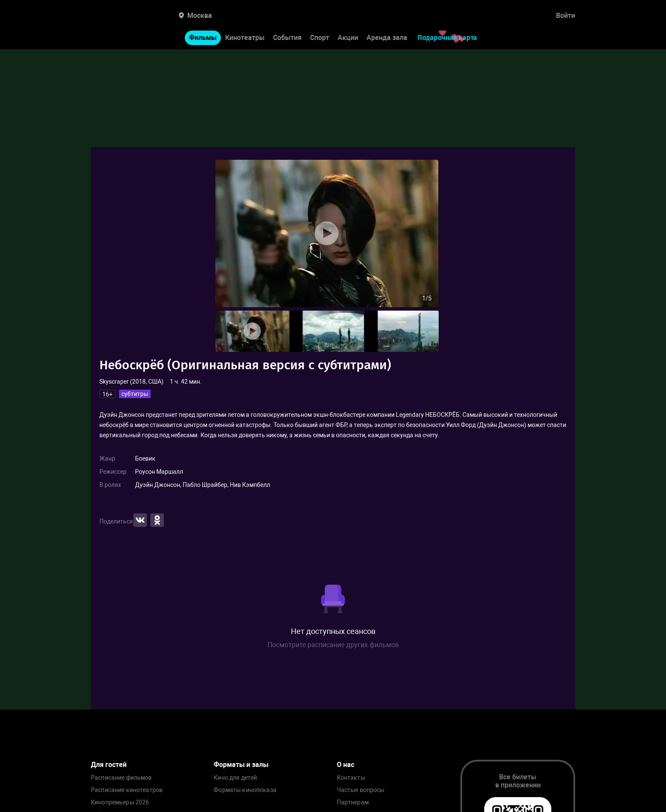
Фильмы (203, 38)
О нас (346, 765)
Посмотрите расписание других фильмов (333, 645)
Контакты (351, 778)
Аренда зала (387, 38)
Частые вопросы (361, 790)
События (287, 38)
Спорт (320, 38)
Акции (348, 38)
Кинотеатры (245, 38)
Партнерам (353, 802)
